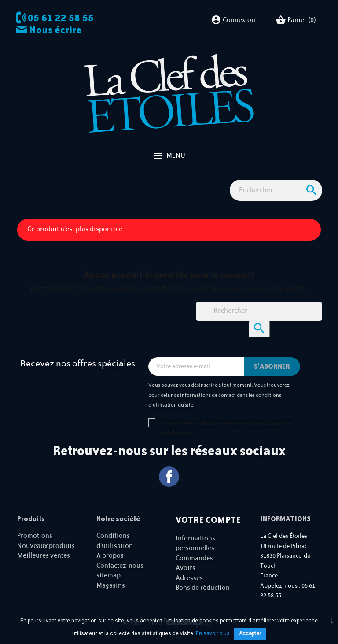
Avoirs (186, 568)
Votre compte (208, 520)
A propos (110, 556)
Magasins (111, 586)
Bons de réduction (203, 588)
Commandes (194, 558)
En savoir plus (213, 633)
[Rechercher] (276, 191)
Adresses (189, 578)
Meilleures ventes (44, 556)
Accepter (250, 633)
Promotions (35, 536)
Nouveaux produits (46, 546)
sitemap (108, 576)
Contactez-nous (120, 566)
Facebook (169, 477)
